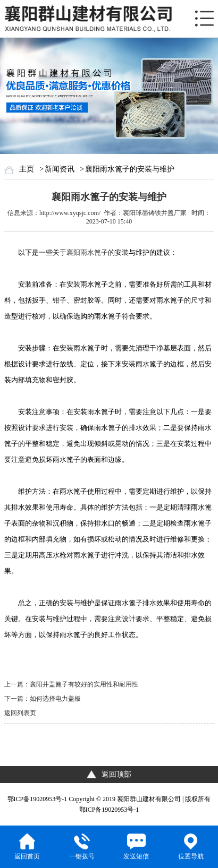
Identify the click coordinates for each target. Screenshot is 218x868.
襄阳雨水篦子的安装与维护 (130, 169)
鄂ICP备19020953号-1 (37, 799)
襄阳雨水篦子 (87, 252)
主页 (27, 169)
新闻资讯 (60, 169)
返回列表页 (20, 713)
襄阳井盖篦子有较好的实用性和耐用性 (84, 684)
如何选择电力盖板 (55, 699)
